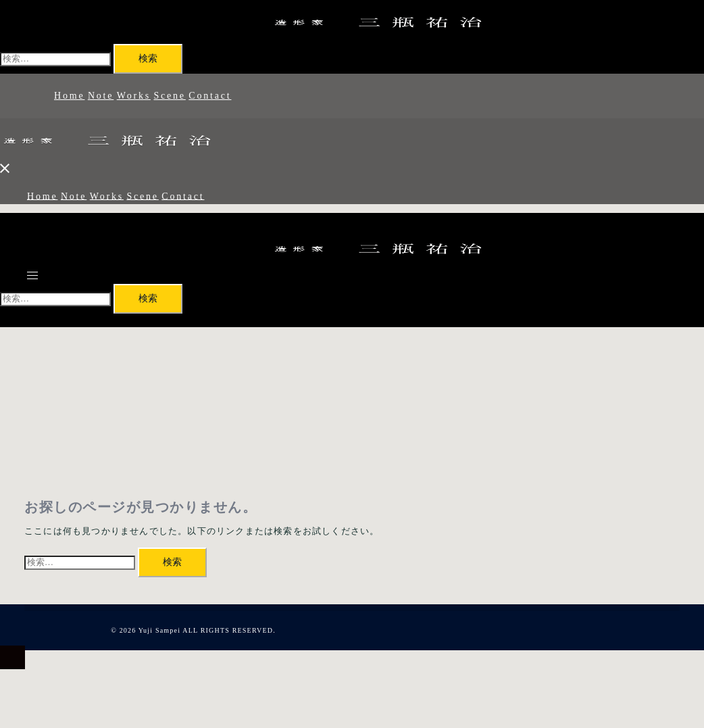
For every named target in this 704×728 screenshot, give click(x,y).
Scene (169, 96)
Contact (210, 96)
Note (101, 96)
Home (69, 96)
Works (134, 96)
